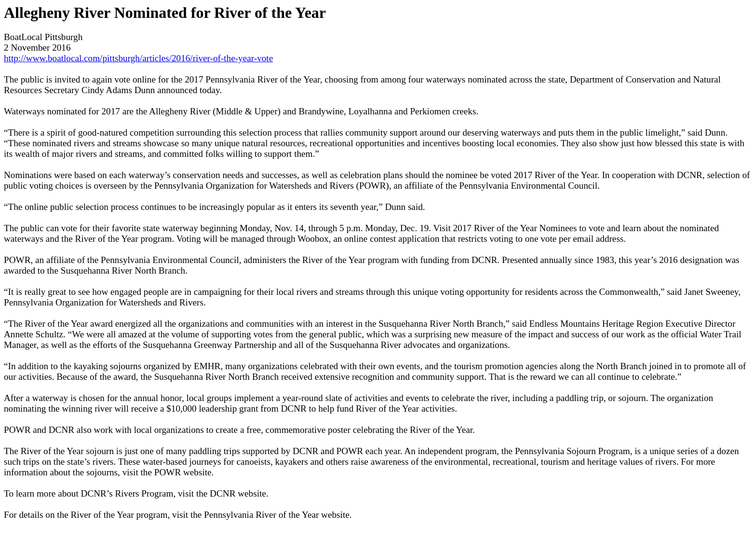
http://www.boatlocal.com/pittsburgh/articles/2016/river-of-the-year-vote (138, 58)
